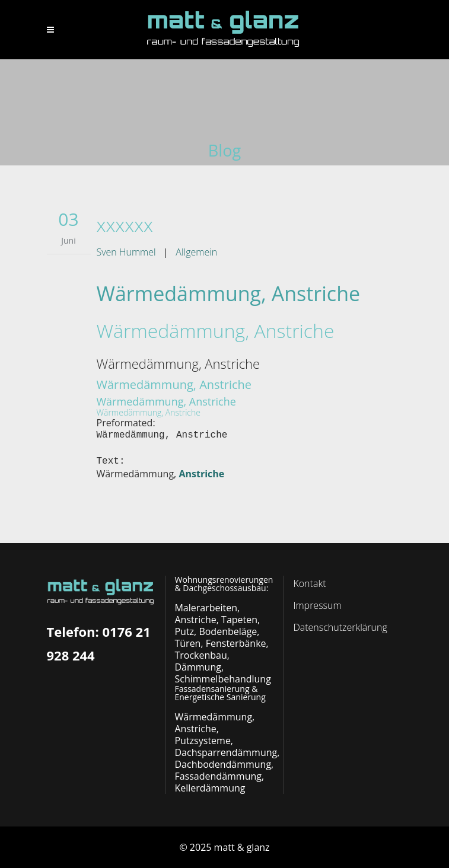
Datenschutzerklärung (340, 627)
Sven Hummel (126, 252)
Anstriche (201, 474)
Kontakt (309, 583)
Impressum (317, 605)
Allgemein (196, 252)
